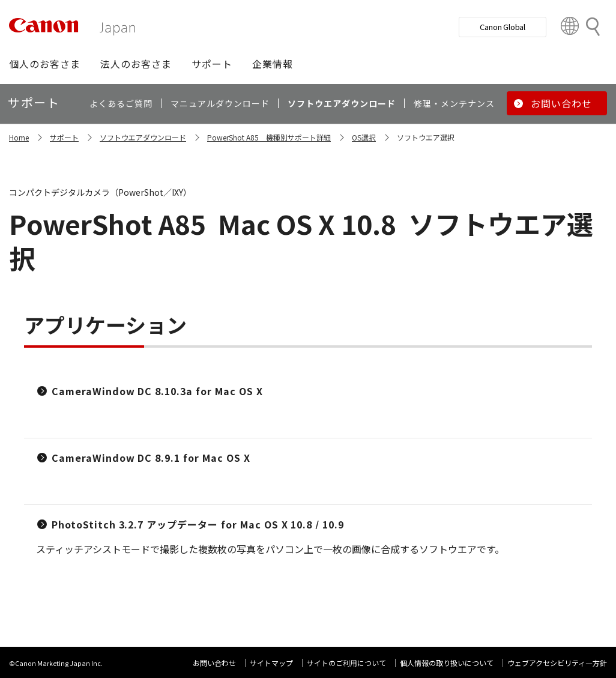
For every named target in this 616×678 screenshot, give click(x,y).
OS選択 (364, 137)
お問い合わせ (214, 663)
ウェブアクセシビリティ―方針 (557, 663)
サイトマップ (271, 663)
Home (19, 137)
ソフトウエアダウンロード (143, 137)
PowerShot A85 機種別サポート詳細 (269, 137)
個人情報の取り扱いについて (447, 663)
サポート (64, 137)
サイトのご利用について (346, 663)
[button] (45, 64)
